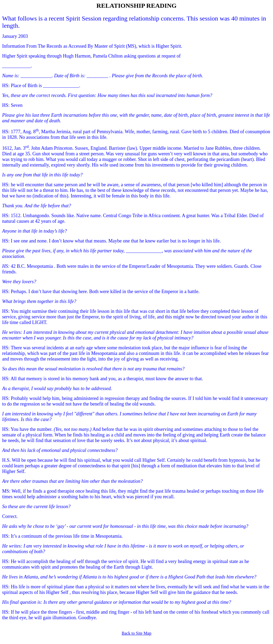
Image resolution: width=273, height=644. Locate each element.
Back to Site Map (136, 633)
